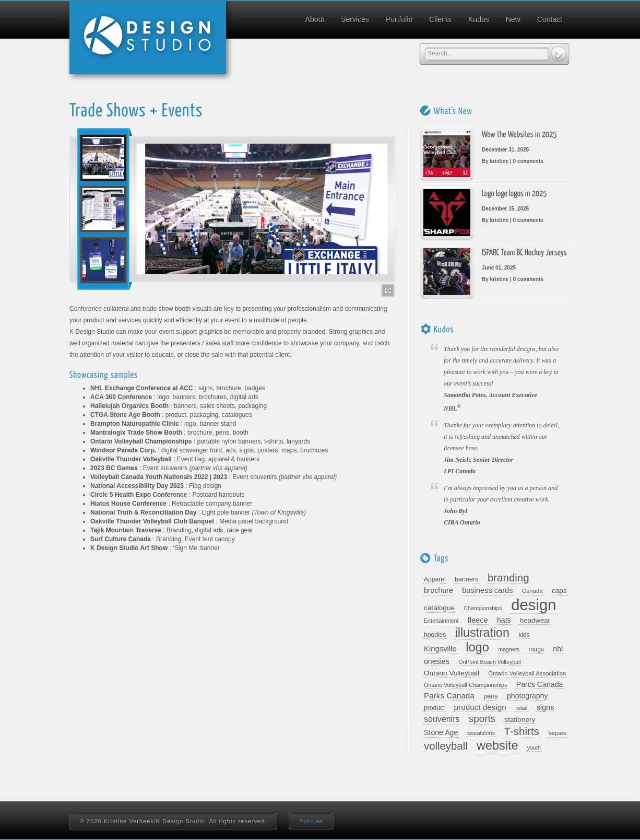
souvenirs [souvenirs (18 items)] (442, 719)
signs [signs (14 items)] (546, 707)
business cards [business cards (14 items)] (487, 590)
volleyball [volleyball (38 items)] (446, 746)
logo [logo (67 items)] (477, 647)
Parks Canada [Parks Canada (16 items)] (449, 696)
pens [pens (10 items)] (490, 696)
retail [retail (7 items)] (521, 708)
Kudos (479, 19)
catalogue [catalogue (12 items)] (439, 608)
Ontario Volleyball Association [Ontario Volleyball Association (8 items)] (527, 673)
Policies (311, 821)
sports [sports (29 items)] (482, 719)
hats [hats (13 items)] (504, 620)
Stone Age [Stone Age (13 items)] (441, 732)
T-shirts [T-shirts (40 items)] (522, 731)
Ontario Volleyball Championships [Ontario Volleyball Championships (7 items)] (465, 685)
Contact (550, 19)
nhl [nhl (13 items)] (558, 649)
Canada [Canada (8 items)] (532, 591)
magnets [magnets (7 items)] (509, 649)
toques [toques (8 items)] (557, 733)
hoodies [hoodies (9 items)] (435, 635)
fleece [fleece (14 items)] (478, 620)
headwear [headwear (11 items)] (535, 620)
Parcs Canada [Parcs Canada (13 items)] (540, 684)
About (315, 19)
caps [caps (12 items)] (559, 591)
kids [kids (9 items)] (524, 635)
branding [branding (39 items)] (508, 578)
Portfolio (399, 19)
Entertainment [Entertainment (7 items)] (441, 621)
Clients (440, 19)
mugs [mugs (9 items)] (537, 649)
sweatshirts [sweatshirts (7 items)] (481, 733)
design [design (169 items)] (534, 605)
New (513, 19)
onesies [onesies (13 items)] (437, 661)
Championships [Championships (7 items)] (483, 608)
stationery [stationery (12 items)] (520, 720)
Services (355, 19)
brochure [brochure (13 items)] (438, 590)
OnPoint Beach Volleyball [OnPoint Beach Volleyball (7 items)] (490, 662)
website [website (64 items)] (497, 746)
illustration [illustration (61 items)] (482, 633)
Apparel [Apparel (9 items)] (435, 579)
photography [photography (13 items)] (528, 696)
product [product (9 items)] (434, 708)
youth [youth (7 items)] (534, 748)
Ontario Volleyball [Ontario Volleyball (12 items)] (452, 673)
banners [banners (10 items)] (467, 579)
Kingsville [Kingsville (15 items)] (440, 649)
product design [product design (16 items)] (480, 707)
